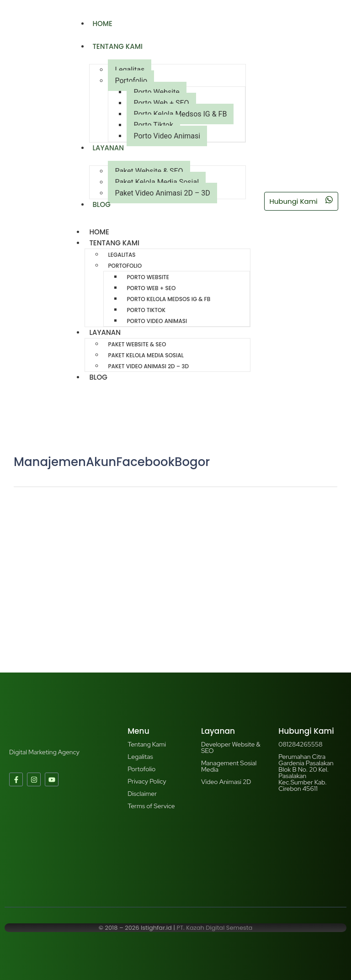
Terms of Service (151, 806)
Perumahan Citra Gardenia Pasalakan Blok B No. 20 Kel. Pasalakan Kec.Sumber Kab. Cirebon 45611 (306, 773)
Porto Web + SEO (161, 103)
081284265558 (300, 744)
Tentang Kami (117, 46)
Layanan (108, 148)
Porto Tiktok (153, 125)
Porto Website (156, 92)
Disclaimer (142, 794)
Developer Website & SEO (231, 747)
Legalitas (130, 70)
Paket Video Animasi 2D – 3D (162, 193)
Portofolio (131, 81)
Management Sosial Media (229, 766)
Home (102, 24)
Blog (101, 204)
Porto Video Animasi (167, 136)
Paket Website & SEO (149, 171)
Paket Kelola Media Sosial (157, 182)
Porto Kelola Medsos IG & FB (180, 114)
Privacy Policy (147, 781)
